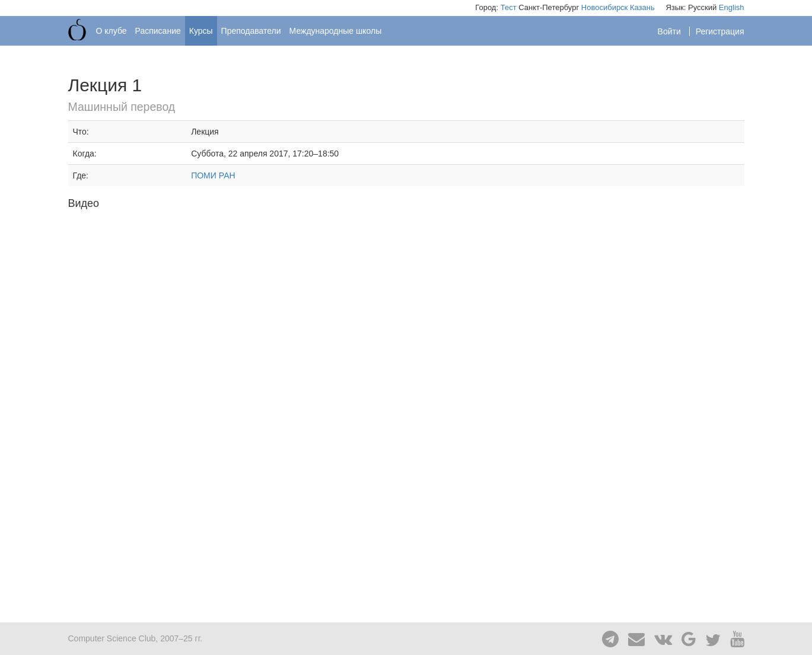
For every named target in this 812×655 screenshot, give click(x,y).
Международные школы (336, 31)
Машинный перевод (122, 107)
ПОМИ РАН (213, 175)
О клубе (112, 31)
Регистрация (720, 31)
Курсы (201, 31)
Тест (509, 7)
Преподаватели (251, 31)
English (732, 7)
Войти (671, 31)
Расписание (158, 31)
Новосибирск (605, 7)
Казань (642, 7)
